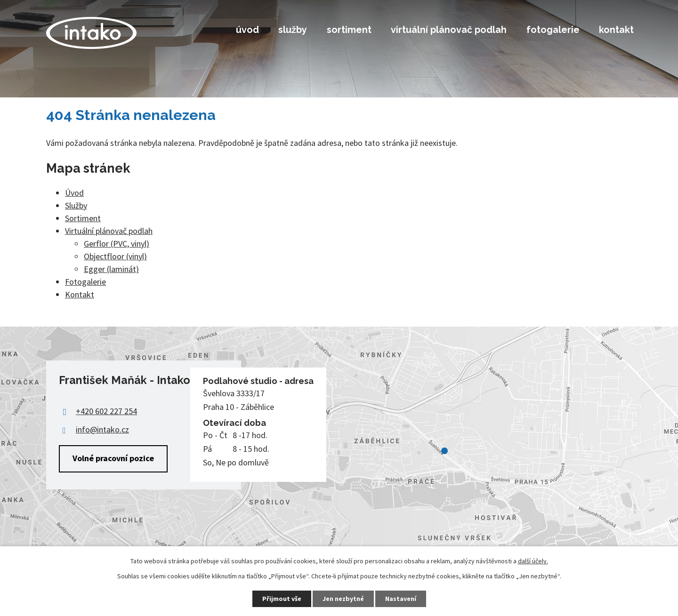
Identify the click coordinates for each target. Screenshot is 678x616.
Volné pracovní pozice (113, 458)
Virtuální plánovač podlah (449, 30)
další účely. (533, 561)
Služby (293, 30)
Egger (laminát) (111, 269)
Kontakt (616, 30)
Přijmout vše (282, 599)
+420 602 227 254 (106, 411)
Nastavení (401, 599)
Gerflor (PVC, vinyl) (117, 244)
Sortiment (349, 30)
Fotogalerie (553, 30)
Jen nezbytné (343, 599)
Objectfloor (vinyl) (115, 256)
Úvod (247, 30)
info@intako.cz (102, 429)
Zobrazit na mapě (339, 451)
